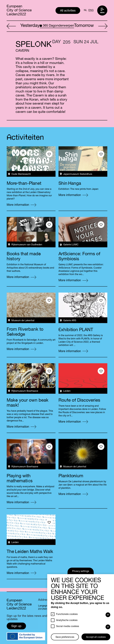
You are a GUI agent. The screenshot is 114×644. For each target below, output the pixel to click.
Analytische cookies (67, 621)
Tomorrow (91, 26)
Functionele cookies (67, 614)
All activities (68, 11)
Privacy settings (81, 571)
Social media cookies (68, 627)
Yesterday (23, 26)
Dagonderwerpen (57, 26)
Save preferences (65, 637)
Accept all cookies (96, 637)
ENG (91, 10)
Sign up (16, 626)
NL (85, 10)
